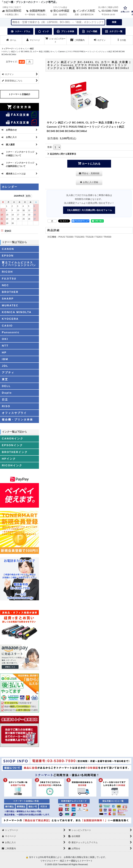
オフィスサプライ (14, 413)
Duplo (7, 393)
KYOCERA (10, 319)
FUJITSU (9, 279)
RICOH (7, 272)
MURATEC (10, 305)
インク (43, 31)
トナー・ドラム (20, 31)
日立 (5, 400)
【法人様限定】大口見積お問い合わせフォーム (89, 210)
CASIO (7, 326)
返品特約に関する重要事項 (62, 154)
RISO (6, 406)
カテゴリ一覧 (114, 31)
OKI (5, 339)
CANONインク (13, 439)
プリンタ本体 (65, 31)
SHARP (8, 299)
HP (4, 352)
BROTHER (10, 292)
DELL (6, 386)
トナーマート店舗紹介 (19, 94)
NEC (5, 285)
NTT (5, 346)
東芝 (5, 379)
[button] (122, 40)
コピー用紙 (90, 31)
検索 (114, 22)
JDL (5, 366)
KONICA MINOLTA (17, 312)
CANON (8, 249)
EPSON (8, 256)
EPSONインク (12, 445)
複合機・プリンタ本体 (17, 420)
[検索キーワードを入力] (58, 22)
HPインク (9, 459)
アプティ (8, 373)
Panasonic (11, 332)
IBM (5, 359)
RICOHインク (12, 465)
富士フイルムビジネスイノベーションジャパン (19, 264)
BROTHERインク (15, 452)
